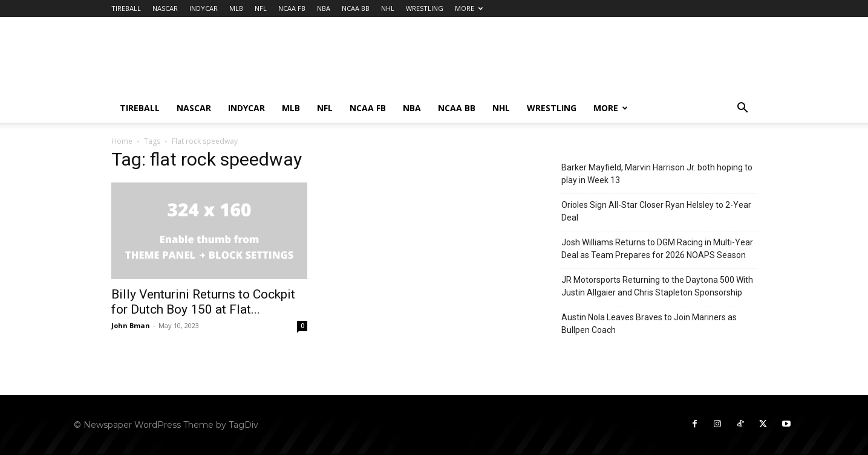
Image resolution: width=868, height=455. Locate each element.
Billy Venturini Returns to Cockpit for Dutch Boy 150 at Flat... (203, 302)
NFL (261, 8)
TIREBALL (126, 8)
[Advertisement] (537, 61)
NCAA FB (292, 8)
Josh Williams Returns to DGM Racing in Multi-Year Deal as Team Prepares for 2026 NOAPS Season (657, 249)
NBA (324, 8)
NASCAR (165, 8)
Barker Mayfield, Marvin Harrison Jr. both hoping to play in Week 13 (657, 174)
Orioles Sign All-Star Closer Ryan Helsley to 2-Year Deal (656, 211)
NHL (388, 8)
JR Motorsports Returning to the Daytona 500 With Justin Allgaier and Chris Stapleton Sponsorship (657, 286)
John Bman (131, 325)
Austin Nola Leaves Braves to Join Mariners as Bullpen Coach (649, 324)
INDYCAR (204, 8)
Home (122, 141)
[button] (743, 109)
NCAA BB (356, 8)
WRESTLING (425, 8)
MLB (236, 8)
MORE (469, 8)
